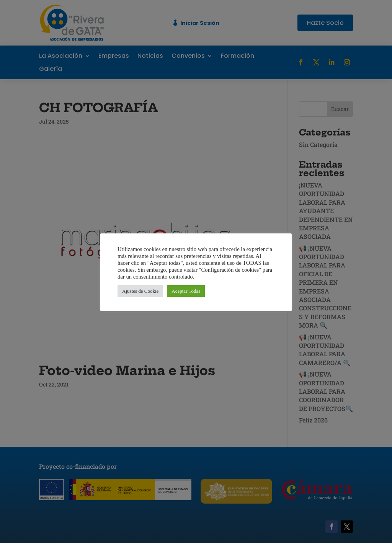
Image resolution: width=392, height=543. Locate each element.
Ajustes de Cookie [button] (140, 291)
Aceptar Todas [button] (186, 291)
